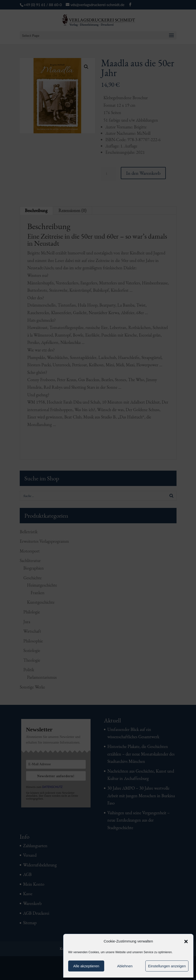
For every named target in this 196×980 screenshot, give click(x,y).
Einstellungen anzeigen (167, 966)
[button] (186, 941)
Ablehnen (125, 966)
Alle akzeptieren (86, 966)
